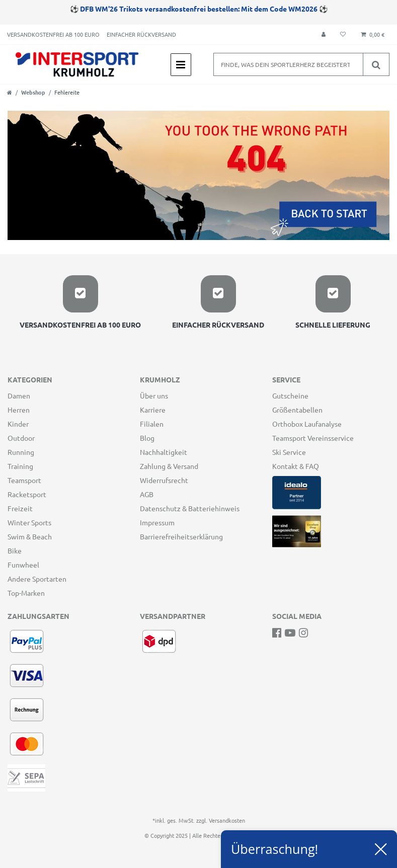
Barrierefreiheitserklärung (181, 536)
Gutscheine (290, 396)
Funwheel (23, 565)
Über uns (154, 396)
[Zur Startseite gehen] (10, 92)
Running (21, 452)
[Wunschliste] (343, 34)
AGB (147, 494)
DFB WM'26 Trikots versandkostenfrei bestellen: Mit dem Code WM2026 (199, 9)
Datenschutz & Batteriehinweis (190, 508)
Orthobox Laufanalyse (307, 424)
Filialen (152, 424)
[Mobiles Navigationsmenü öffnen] (181, 65)
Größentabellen (297, 410)
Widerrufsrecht (164, 480)
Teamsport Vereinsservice (313, 438)
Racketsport (27, 494)
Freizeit (20, 508)
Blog (147, 438)
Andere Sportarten (37, 579)
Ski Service (289, 452)
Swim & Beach (30, 536)
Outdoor (21, 438)
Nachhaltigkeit (164, 452)
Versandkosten (227, 820)
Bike (15, 550)
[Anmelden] (324, 34)
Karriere (153, 410)
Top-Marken (26, 593)
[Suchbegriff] (288, 64)
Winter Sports (29, 522)
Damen (19, 396)
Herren (19, 410)
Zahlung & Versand (169, 466)
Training (20, 466)
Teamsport (24, 480)
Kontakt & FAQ (296, 466)
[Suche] (376, 64)
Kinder (18, 424)
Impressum (157, 522)
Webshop (33, 92)
